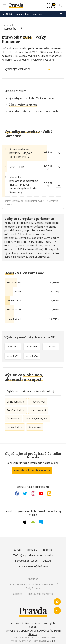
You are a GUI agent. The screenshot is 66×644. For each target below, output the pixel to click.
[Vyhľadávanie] (61, 5)
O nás (18, 550)
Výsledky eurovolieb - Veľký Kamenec (32, 98)
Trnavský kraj (38, 402)
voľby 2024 (13, 347)
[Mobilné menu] (5, 5)
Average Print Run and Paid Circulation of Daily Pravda (33, 586)
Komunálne (37, 14)
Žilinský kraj (13, 419)
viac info (51, 641)
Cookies (18, 594)
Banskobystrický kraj (37, 419)
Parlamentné (22, 14)
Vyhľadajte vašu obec (28, 69)
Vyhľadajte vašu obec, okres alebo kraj (33, 391)
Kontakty (32, 550)
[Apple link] (25, 522)
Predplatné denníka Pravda (32, 470)
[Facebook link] (17, 494)
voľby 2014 (51, 347)
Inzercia (47, 550)
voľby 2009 (13, 356)
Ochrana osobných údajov (33, 566)
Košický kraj (35, 427)
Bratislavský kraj (16, 402)
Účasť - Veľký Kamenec (23, 105)
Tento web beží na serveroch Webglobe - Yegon (33, 625)
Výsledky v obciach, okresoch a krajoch (33, 111)
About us (33, 579)
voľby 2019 (32, 347)
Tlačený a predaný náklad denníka (33, 555)
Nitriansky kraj (38, 410)
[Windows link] (41, 522)
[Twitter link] (25, 494)
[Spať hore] (57, 611)
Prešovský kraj (15, 427)
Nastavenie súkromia (40, 594)
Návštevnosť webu (26, 561)
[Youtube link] (41, 494)
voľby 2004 (32, 356)
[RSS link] (49, 494)
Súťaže (47, 561)
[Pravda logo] (26, 5)
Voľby (8, 14)
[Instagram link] (33, 494)
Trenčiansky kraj (16, 410)
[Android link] (33, 522)
